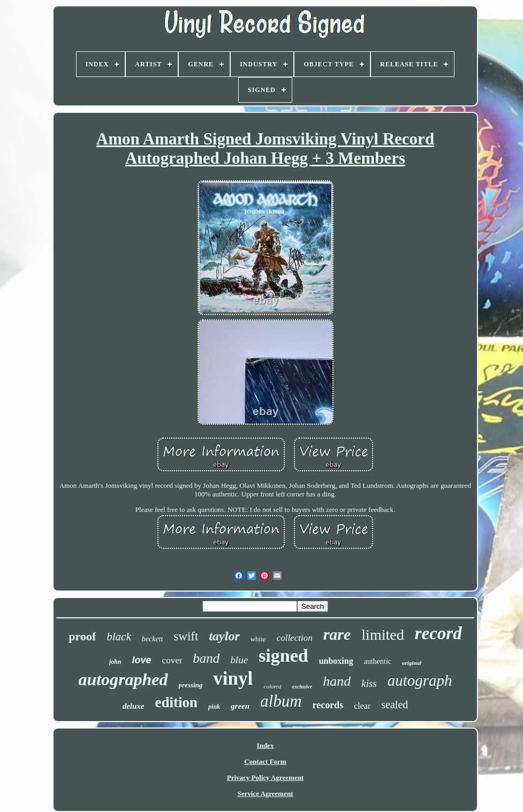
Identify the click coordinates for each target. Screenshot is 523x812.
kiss (369, 683)
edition (177, 702)
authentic (378, 661)
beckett (153, 639)
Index (266, 745)
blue (239, 660)
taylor (224, 636)
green (240, 706)
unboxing (336, 661)
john (115, 662)
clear (362, 706)
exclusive (302, 687)
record (438, 633)
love (142, 660)
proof (82, 636)
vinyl (233, 679)
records (328, 705)
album (281, 701)
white (258, 639)
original (412, 663)
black (119, 637)
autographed (123, 679)
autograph (420, 680)
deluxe (134, 706)
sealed (395, 704)
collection (295, 638)
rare (337, 634)
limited (382, 635)
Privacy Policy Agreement (265, 777)
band (206, 658)
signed (283, 656)
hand (337, 681)
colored (272, 686)
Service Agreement (265, 794)
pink (214, 707)
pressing (191, 685)
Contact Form (265, 761)
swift (186, 636)
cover (172, 660)
